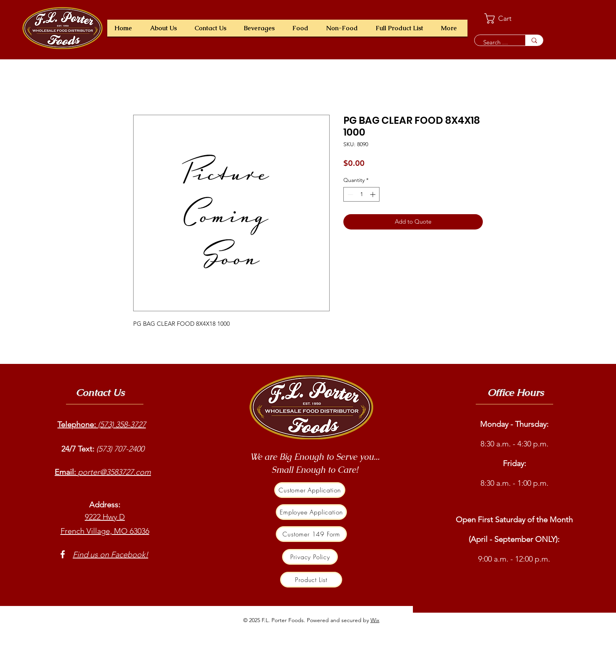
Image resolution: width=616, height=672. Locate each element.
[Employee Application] (311, 512)
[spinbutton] (361, 194)
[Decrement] (349, 194)
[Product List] (311, 580)
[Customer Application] (310, 490)
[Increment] (373, 194)
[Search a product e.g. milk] (496, 42)
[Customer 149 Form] (311, 534)
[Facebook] (63, 554)
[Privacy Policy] (310, 557)
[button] (261, 28)
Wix (375, 620)
